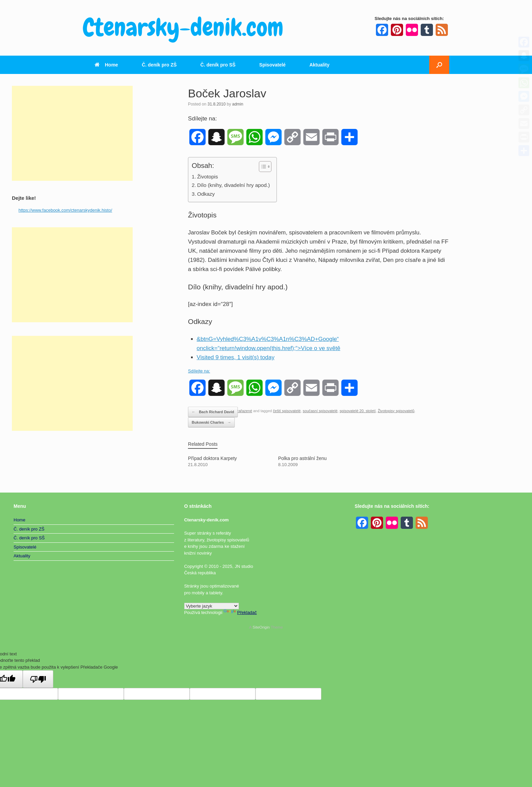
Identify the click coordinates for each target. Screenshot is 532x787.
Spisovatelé (272, 65)
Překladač (240, 612)
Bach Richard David (213, 412)
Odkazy (206, 194)
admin (238, 104)
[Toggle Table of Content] (262, 167)
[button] (439, 65)
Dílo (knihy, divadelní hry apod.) (233, 185)
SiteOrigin (261, 627)
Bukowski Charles (211, 423)
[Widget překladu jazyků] (212, 606)
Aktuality (319, 65)
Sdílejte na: (199, 371)
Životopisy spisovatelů (396, 411)
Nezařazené (242, 411)
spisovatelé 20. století (358, 411)
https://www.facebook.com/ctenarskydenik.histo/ (65, 210)
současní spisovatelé (320, 411)
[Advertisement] (72, 133)
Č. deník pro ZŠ (159, 65)
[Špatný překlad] (38, 679)
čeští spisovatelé (287, 411)
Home (106, 65)
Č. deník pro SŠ (218, 65)
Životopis (207, 177)
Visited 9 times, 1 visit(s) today (236, 357)
